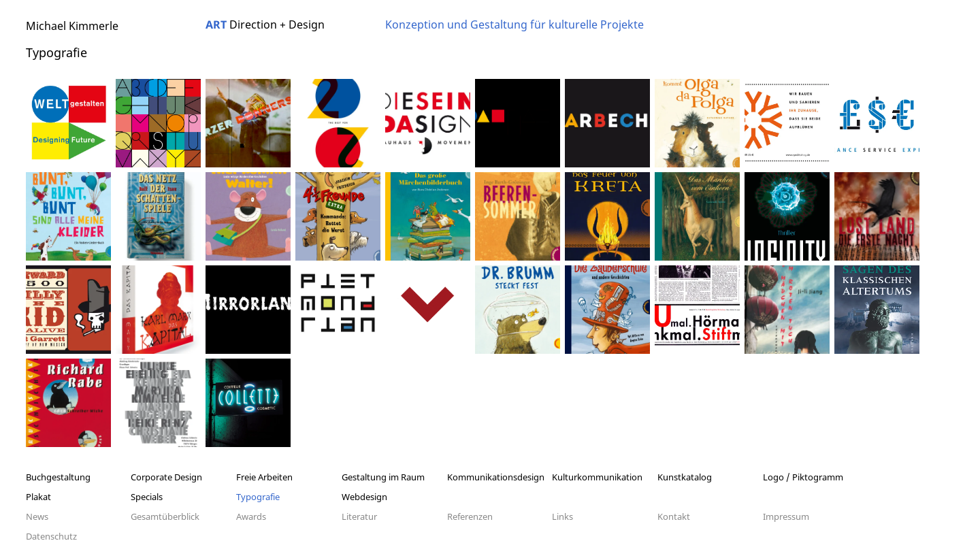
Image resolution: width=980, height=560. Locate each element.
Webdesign (364, 497)
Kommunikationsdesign (496, 477)
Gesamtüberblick (165, 516)
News (37, 516)
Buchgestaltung (58, 477)
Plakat (38, 497)
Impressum (786, 516)
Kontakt (674, 516)
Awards (251, 516)
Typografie (258, 497)
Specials (147, 497)
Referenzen (470, 516)
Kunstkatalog (685, 477)
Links (562, 516)
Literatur (359, 516)
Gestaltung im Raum (383, 477)
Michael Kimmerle (72, 26)
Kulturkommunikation (597, 477)
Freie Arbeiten (264, 477)
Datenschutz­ (51, 536)
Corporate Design (166, 477)
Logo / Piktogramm (803, 477)
